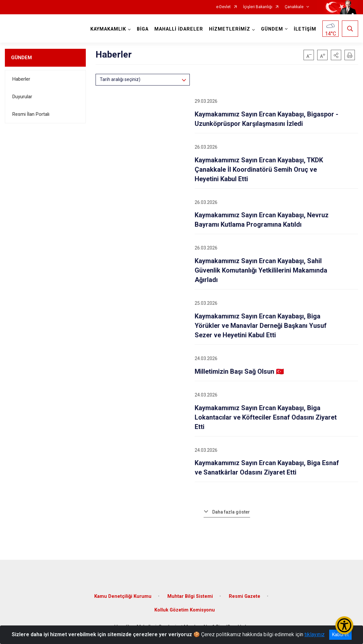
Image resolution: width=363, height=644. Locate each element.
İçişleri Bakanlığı (258, 7)
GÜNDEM (21, 58)
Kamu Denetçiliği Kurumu (123, 596)
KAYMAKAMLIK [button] (108, 29)
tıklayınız (315, 634)
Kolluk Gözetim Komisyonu (185, 610)
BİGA (143, 29)
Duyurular (22, 97)
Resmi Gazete (245, 596)
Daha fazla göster (231, 512)
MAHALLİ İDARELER (179, 29)
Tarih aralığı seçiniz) (120, 79)
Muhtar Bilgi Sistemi (190, 596)
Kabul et (340, 635)
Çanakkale (294, 7)
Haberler (21, 79)
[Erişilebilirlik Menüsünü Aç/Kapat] (344, 625)
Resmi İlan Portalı (31, 114)
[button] (336, 55)
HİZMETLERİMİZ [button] (230, 29)
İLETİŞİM (305, 29)
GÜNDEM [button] (272, 29)
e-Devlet (223, 7)
